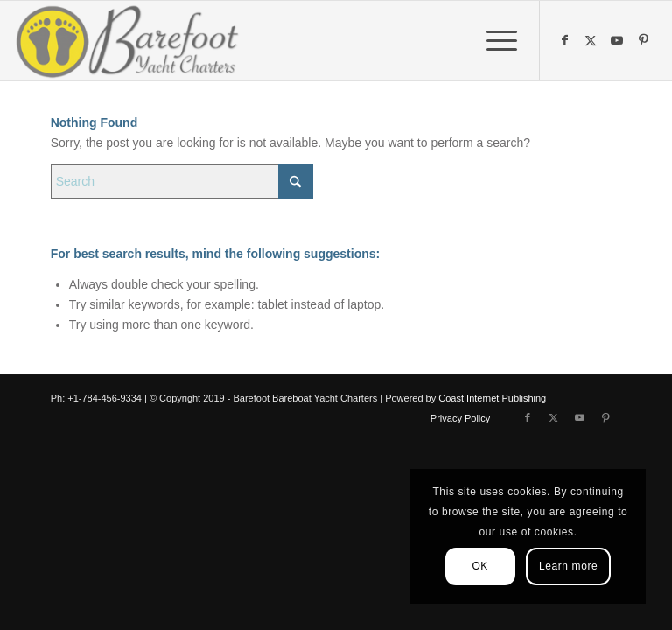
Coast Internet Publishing (492, 398)
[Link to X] (593, 40)
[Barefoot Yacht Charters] (133, 40)
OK (480, 566)
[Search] (182, 181)
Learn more (568, 566)
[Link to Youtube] (619, 40)
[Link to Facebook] (567, 40)
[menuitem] (493, 40)
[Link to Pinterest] (646, 40)
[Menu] (493, 40)
